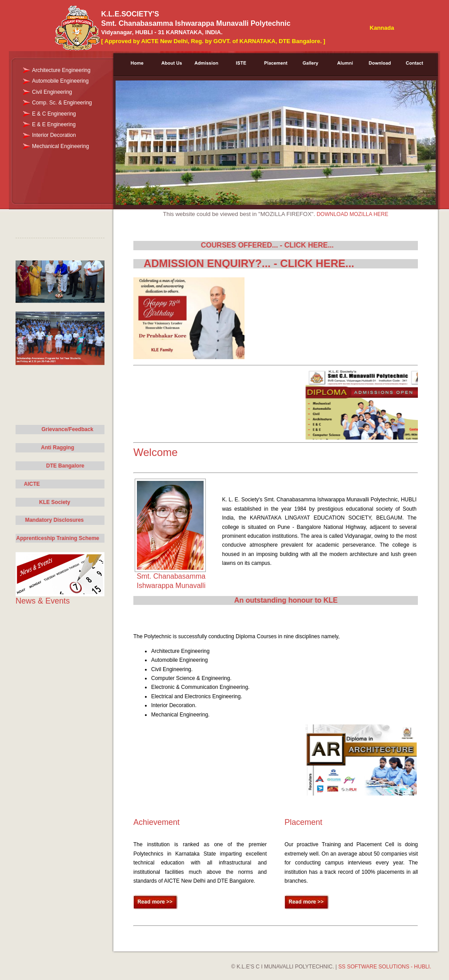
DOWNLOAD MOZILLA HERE (352, 214)
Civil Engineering (52, 92)
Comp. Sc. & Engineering (62, 103)
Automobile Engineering (60, 81)
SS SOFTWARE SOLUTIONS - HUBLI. (385, 967)
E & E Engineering (54, 124)
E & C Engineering (54, 114)
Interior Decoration (54, 135)
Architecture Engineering (61, 70)
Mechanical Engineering (60, 146)
